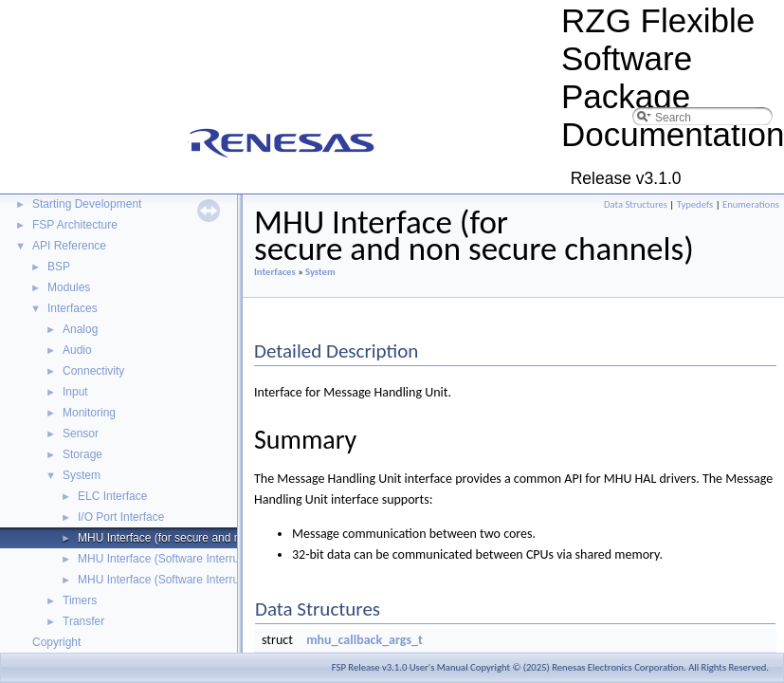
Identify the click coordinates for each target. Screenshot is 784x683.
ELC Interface (112, 496)
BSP (59, 267)
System (82, 475)
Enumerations (751, 204)
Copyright (56, 642)
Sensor (81, 434)
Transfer (83, 621)
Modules (69, 287)
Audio (77, 350)
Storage (82, 454)
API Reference (69, 246)
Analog (80, 329)
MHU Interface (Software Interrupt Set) (175, 580)
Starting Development (87, 204)
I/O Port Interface (121, 517)
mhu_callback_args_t (365, 640)
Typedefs (695, 204)
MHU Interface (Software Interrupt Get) (176, 559)
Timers (80, 600)
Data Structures (636, 204)
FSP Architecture (75, 225)
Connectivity (93, 371)
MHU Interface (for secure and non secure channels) (210, 538)
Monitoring (89, 413)
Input (75, 392)
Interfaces (73, 308)
